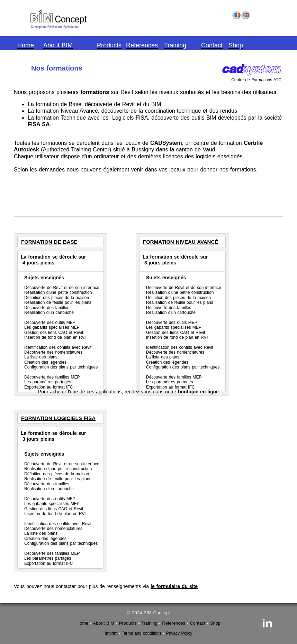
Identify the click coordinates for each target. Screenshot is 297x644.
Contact (197, 623)
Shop (215, 623)
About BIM (103, 623)
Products (128, 623)
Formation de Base (49, 242)
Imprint (111, 633)
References (173, 623)
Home (83, 623)
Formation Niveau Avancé (181, 242)
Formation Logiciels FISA (58, 418)
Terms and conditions (142, 633)
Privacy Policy (179, 633)
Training (149, 623)
